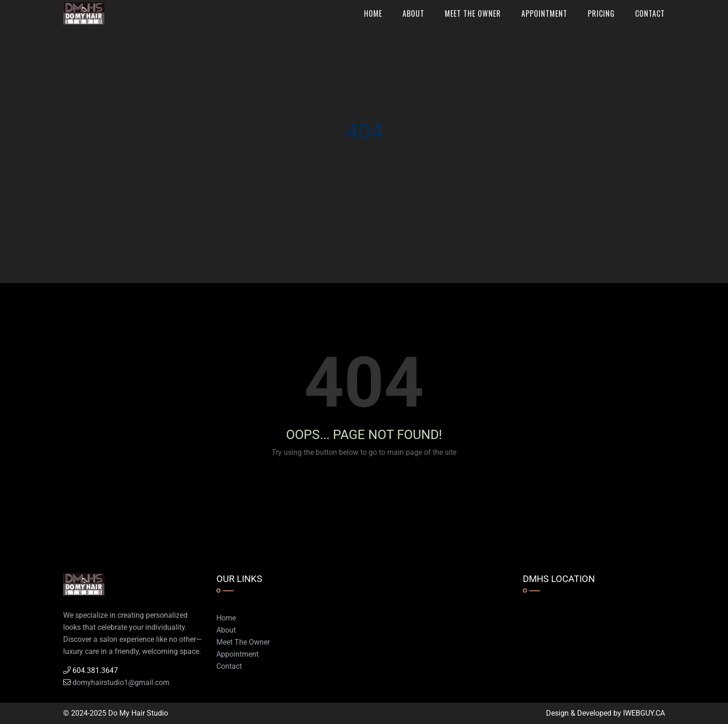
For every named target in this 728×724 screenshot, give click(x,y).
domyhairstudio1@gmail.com (121, 682)
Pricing (601, 13)
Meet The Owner (473, 13)
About (413, 13)
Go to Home (368, 485)
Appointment (544, 13)
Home (373, 13)
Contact (650, 13)
